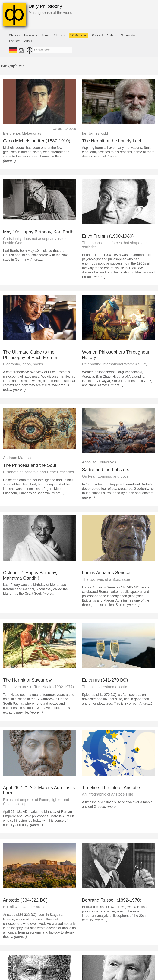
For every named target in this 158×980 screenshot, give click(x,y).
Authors (112, 35)
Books (46, 35)
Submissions (129, 35)
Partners (15, 41)
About (28, 41)
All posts (59, 35)
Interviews (31, 35)
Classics (15, 35)
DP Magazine (78, 35)
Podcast (97, 35)
